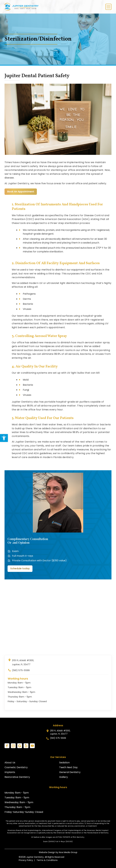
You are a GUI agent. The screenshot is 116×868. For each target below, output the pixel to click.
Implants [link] (10, 772)
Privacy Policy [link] (26, 860)
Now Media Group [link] (68, 852)
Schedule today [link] (20, 568)
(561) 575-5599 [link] (19, 671)
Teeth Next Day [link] (68, 767)
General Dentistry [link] (70, 772)
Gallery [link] (64, 777)
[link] (4, 438)
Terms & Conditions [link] (47, 860)
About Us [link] (10, 763)
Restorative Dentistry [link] (17, 777)
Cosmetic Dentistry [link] (16, 767)
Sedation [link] (64, 763)
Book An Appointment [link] (21, 192)
